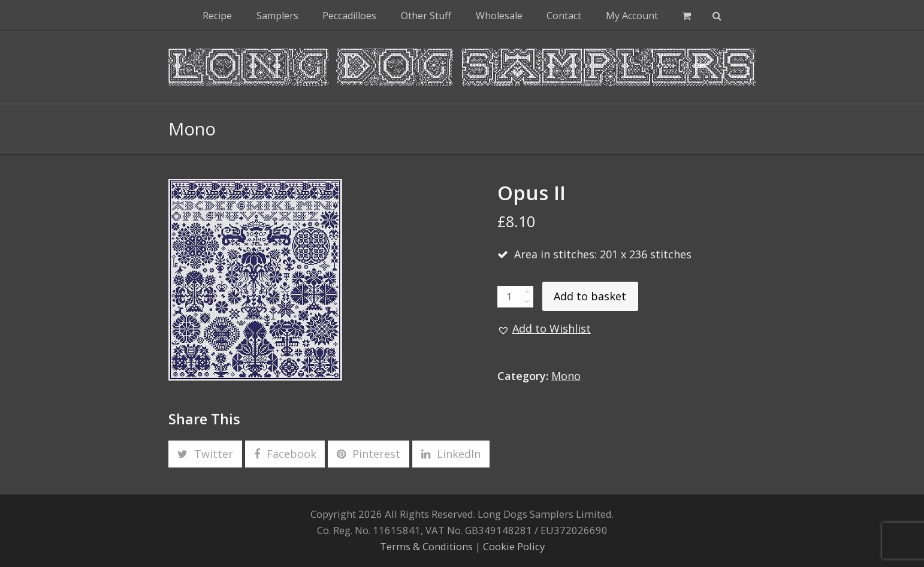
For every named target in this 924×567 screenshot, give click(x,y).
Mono (566, 376)
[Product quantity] (509, 297)
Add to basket (590, 296)
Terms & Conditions (426, 546)
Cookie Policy (514, 546)
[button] (686, 15)
